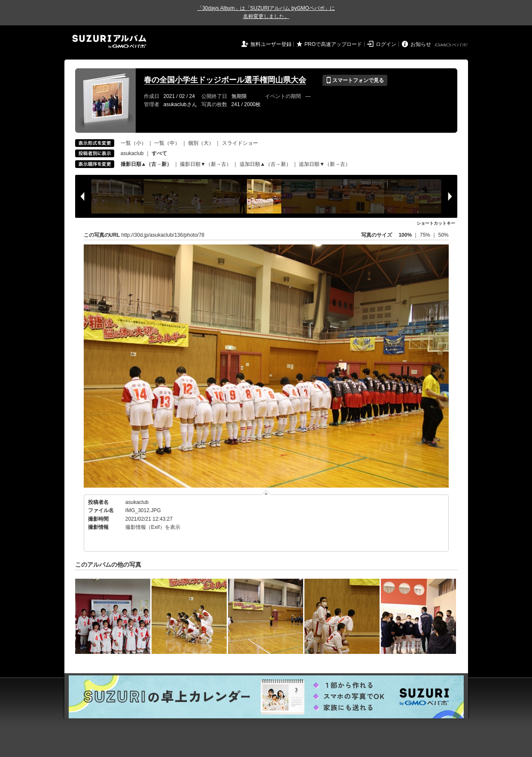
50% (443, 235)
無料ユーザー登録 (271, 44)
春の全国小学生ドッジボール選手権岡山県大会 (225, 80)
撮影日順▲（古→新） (146, 164)
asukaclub (132, 153)
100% (405, 235)
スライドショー (240, 143)
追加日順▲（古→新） (265, 164)
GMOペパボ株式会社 (452, 45)
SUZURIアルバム (109, 41)
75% (426, 235)
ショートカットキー (436, 223)
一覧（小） (134, 143)
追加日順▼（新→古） (325, 164)
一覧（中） (167, 143)
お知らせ (421, 44)
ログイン (386, 44)
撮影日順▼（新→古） (206, 164)
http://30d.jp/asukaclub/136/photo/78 (163, 235)
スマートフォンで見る (355, 80)
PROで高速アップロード (333, 44)
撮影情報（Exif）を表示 (153, 527)
